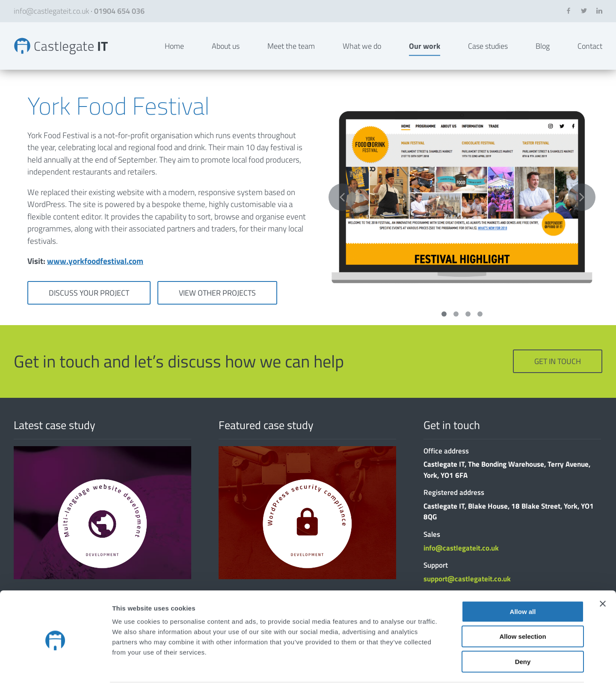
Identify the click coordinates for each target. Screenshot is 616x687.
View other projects (217, 306)
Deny (523, 632)
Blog (543, 53)
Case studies (488, 53)
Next (582, 211)
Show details (449, 670)
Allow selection (523, 608)
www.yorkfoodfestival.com (95, 275)
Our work (425, 53)
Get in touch (558, 375)
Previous (342, 211)
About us (226, 53)
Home (174, 53)
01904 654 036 (119, 11)
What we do (362, 53)
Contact (590, 53)
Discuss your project (89, 306)
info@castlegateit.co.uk (51, 11)
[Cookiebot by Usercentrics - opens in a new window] (55, 670)
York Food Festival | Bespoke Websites (68, 53)
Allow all (523, 582)
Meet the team (291, 53)
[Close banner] (603, 574)
